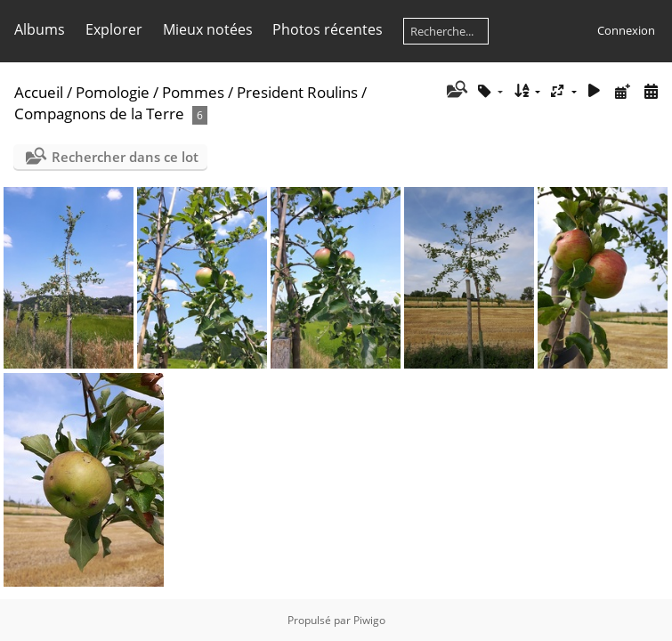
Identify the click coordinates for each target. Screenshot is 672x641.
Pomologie (113, 92)
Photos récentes (328, 29)
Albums (40, 29)
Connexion (626, 30)
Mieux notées (208, 29)
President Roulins (297, 92)
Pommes (193, 92)
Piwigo (369, 620)
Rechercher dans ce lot (125, 157)
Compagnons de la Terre (99, 114)
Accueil (39, 92)
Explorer (114, 29)
